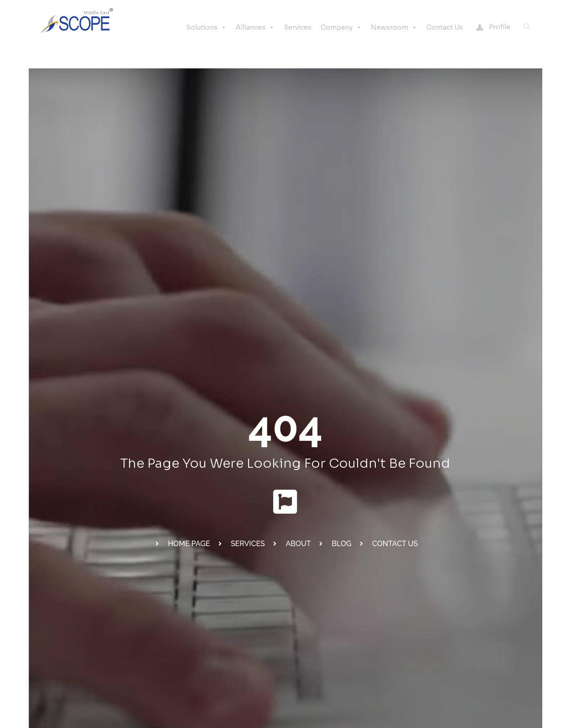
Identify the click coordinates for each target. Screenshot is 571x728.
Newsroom (394, 27)
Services (298, 27)
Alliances (255, 27)
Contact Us (445, 27)
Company (341, 27)
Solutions (206, 27)
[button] (527, 27)
